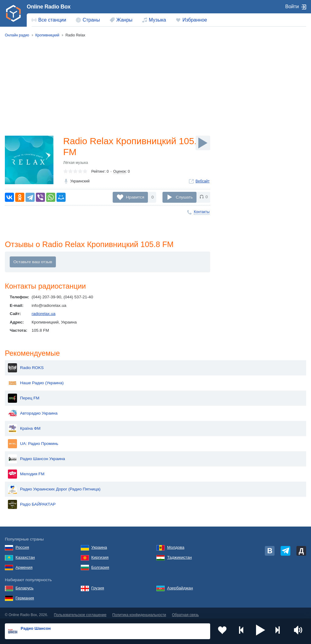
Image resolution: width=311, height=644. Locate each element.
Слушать (184, 197)
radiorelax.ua (44, 315)
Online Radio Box (49, 7)
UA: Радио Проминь (33, 440)
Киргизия (100, 554)
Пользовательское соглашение (80, 612)
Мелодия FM (26, 471)
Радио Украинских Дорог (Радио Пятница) (54, 486)
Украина (99, 544)
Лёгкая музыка (76, 164)
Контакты (202, 212)
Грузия (98, 585)
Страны (91, 20)
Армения (24, 564)
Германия (25, 595)
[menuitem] (49, 20)
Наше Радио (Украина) (36, 380)
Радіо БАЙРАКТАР (32, 501)
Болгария (100, 564)
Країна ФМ (24, 425)
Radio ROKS (26, 364)
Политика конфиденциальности (139, 612)
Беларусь (24, 585)
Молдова (176, 544)
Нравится (135, 197)
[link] (13, 13)
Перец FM (24, 395)
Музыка (157, 20)
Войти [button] (292, 7)
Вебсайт (203, 182)
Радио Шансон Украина (36, 456)
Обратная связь (185, 612)
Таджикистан (179, 554)
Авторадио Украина (33, 410)
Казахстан (25, 554)
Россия (22, 544)
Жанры (124, 20)
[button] (261, 631)
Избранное (195, 20)
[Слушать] (203, 143)
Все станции (52, 20)
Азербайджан (180, 585)
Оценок (120, 173)
